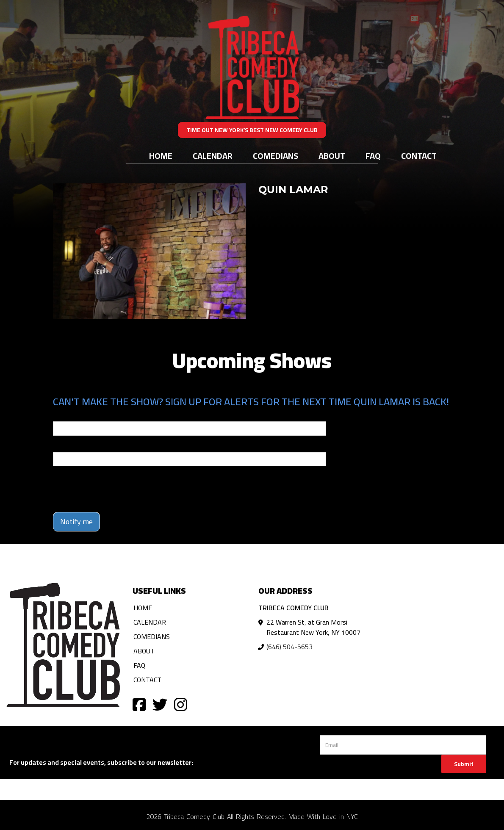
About (332, 156)
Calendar (213, 156)
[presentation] (117, 489)
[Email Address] (403, 745)
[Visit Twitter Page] (160, 704)
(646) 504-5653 (289, 647)
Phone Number (73, 446)
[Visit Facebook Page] (139, 704)
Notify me (76, 522)
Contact (419, 156)
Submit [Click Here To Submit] (464, 764)
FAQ (373, 156)
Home (161, 156)
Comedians (276, 156)
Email (61, 415)
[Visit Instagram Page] (181, 704)
